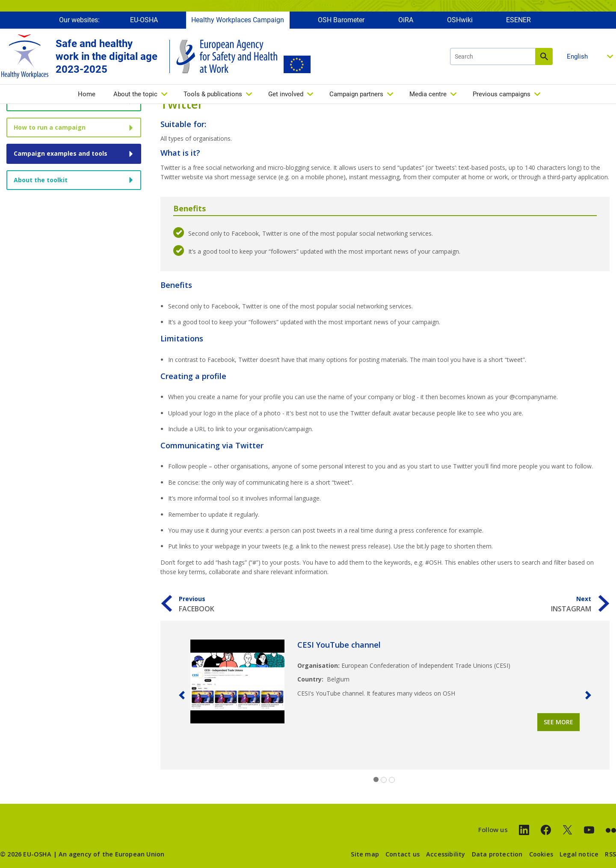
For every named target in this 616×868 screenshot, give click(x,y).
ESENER (518, 20)
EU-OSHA (144, 20)
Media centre (428, 95)
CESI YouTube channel (339, 645)
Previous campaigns (502, 95)
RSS (610, 854)
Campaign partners (356, 95)
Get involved (286, 95)
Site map (365, 854)
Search (544, 57)
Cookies (541, 854)
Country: (310, 679)
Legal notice (579, 854)
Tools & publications (213, 95)
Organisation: (318, 665)
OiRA (406, 20)
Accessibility (446, 854)
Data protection (497, 854)
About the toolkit (41, 180)
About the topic (135, 95)
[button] (182, 695)
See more (558, 722)
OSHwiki (460, 20)
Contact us (403, 854)
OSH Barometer (341, 20)
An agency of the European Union (111, 854)
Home (87, 95)
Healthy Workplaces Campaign (238, 20)
